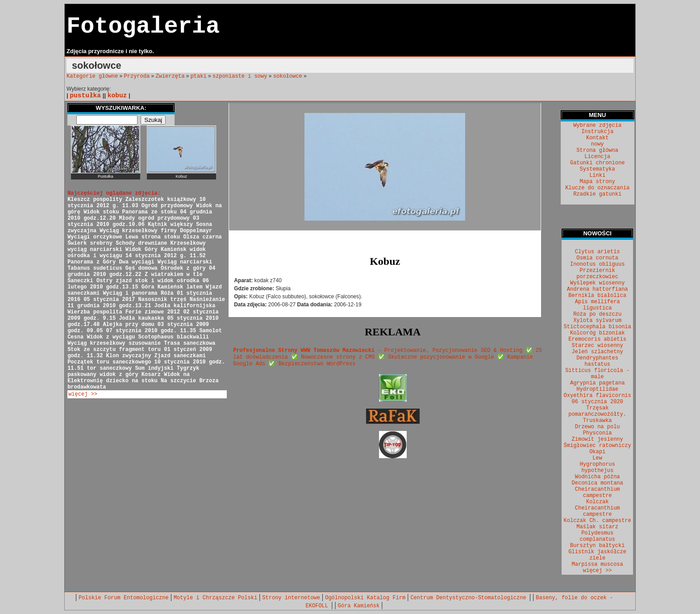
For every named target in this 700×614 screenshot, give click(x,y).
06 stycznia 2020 (598, 402)
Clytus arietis (598, 252)
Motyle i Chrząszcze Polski (215, 598)
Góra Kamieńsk (359, 606)
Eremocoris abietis (597, 339)
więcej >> (83, 394)
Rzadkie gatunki (597, 194)
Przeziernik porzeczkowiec (597, 274)
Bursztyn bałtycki (597, 546)
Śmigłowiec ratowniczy (598, 446)
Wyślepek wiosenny (597, 283)
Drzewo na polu (598, 427)
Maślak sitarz (597, 527)
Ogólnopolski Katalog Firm (365, 598)
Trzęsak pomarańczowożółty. (597, 411)
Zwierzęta (170, 76)
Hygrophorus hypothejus (598, 468)
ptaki (199, 76)
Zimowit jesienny (598, 439)
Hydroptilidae (597, 389)
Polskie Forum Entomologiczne (124, 598)
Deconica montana (598, 483)
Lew (597, 458)
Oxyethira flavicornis (598, 396)
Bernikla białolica (597, 296)
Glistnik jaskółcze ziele (597, 555)
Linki (597, 175)
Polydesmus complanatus (598, 536)
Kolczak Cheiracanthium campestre (598, 508)
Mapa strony (598, 182)
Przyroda (137, 76)
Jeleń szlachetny (598, 352)
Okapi (597, 452)
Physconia (598, 433)
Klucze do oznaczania (597, 188)
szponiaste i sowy (240, 76)
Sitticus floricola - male (597, 374)
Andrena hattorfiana (598, 289)
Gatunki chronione (597, 163)
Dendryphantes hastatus (597, 361)
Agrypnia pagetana (597, 383)
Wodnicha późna (598, 477)
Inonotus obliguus (597, 264)
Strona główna (597, 150)
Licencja (597, 157)
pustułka (85, 96)
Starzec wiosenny (598, 346)
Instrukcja (597, 132)
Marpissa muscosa (598, 564)
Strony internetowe (291, 598)
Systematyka (598, 169)
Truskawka (598, 421)
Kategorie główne (92, 76)
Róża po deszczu (597, 314)
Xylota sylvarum (597, 321)
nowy (598, 144)
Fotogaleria (143, 27)
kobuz (117, 96)
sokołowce (288, 76)
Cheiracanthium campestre (598, 493)
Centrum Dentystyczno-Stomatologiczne (470, 598)
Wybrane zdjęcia (597, 125)
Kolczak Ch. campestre (598, 521)
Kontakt (597, 138)
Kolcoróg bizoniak (597, 333)
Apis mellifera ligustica (598, 305)
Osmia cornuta (597, 258)
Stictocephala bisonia (598, 327)
